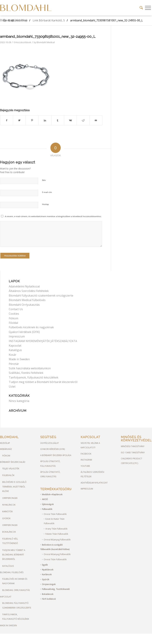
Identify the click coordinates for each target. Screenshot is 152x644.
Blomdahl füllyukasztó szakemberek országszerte (41, 296)
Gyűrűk (6, 518)
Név (44, 180)
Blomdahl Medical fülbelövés (27, 300)
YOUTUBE (85, 466)
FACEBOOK (86, 454)
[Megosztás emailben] (96, 120)
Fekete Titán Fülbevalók (57, 534)
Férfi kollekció (49, 599)
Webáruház (6, 449)
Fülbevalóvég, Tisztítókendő (56, 589)
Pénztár (14, 364)
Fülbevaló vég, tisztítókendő (10, 541)
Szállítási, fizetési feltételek (26, 373)
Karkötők (7, 511)
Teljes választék (11, 468)
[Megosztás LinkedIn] (45, 120)
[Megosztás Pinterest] (32, 120)
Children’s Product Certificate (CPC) (132, 461)
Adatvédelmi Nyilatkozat (24, 286)
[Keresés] (141, 8)
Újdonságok (48, 504)
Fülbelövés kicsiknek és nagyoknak (31, 327)
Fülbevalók (8, 475)
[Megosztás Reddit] (83, 120)
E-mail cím (47, 192)
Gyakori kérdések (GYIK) (24, 332)
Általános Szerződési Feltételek (29, 291)
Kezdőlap (5, 443)
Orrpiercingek (10, 498)
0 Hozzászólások (22, 42)
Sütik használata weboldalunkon (30, 368)
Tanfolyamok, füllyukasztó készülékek (34, 377)
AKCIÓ (45, 499)
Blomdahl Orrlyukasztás (24, 305)
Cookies (14, 314)
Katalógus (15, 350)
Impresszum (17, 336)
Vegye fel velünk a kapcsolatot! (90, 445)
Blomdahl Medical (46, 42)
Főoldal (13, 323)
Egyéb (45, 565)
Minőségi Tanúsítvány (133, 446)
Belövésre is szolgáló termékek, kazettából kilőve (14, 486)
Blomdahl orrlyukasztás (16, 590)
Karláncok (47, 574)
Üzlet (12, 387)
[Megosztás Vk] (70, 120)
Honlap (45, 204)
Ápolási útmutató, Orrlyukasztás (50, 474)
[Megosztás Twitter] (19, 120)
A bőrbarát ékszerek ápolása (56, 455)
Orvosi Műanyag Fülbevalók (57, 540)
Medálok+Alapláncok (52, 494)
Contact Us (16, 309)
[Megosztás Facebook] (7, 120)
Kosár (13, 355)
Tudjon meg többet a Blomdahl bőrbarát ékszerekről (43, 382)
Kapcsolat (15, 346)
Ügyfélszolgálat (50, 443)
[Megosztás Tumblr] (58, 120)
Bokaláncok (9, 532)
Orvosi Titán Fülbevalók (55, 514)
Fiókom (13, 318)
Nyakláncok (9, 505)
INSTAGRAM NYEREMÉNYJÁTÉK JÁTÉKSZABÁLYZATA (43, 341)
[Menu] (148, 8)
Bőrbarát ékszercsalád (13, 462)
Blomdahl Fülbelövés (12, 572)
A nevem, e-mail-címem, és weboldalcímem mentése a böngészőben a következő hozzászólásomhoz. (53, 216)
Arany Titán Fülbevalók (56, 529)
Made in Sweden (19, 359)
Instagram (86, 460)
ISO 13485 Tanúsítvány (133, 452)
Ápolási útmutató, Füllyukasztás (50, 463)
